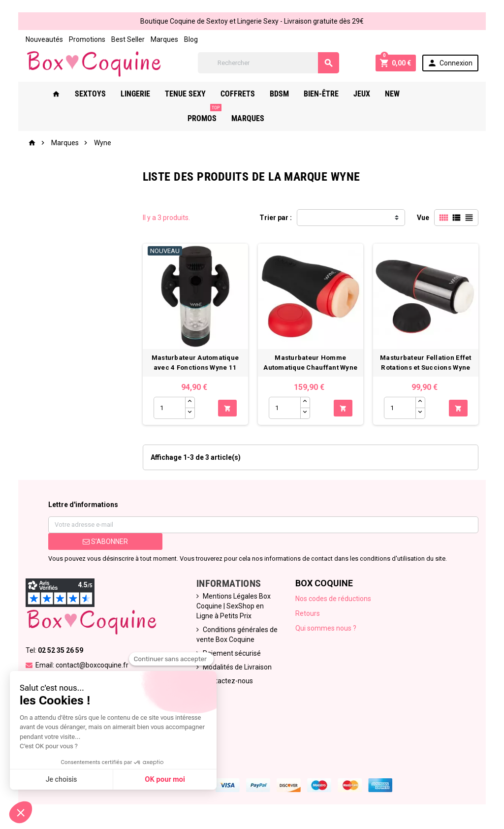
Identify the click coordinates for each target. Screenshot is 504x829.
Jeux (366, 94)
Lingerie (140, 94)
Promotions (87, 39)
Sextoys (95, 94)
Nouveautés (44, 39)
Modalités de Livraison (237, 667)
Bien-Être (326, 94)
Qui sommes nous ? (326, 628)
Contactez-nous (228, 681)
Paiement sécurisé (232, 653)
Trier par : (276, 218)
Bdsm (284, 94)
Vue (423, 218)
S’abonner (105, 542)
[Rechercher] (268, 63)
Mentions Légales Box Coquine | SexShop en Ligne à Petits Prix (234, 606)
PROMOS (436, 90)
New (397, 94)
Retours (308, 613)
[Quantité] (170, 408)
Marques (164, 39)
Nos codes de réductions (333, 599)
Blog (191, 39)
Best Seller (128, 39)
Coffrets (242, 94)
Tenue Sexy (190, 94)
